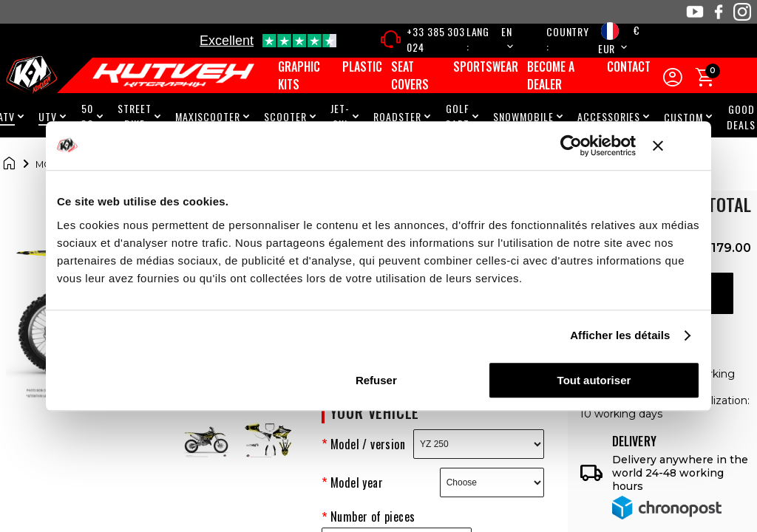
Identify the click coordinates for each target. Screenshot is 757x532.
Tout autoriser (594, 380)
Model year (357, 482)
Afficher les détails (620, 335)
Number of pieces (373, 516)
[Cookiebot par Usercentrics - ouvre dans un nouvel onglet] (571, 146)
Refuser (376, 380)
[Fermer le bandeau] (676, 146)
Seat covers (410, 75)
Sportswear (486, 66)
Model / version (368, 444)
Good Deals (741, 117)
